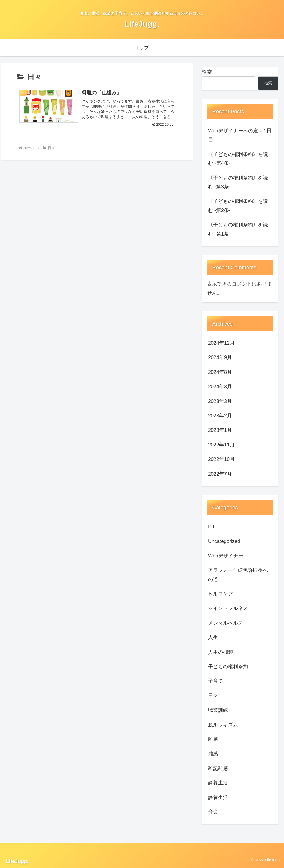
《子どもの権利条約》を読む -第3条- (238, 182)
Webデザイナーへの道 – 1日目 (240, 135)
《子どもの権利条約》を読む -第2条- (238, 206)
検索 (207, 72)
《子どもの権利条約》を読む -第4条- (238, 159)
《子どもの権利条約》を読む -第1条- (238, 229)
